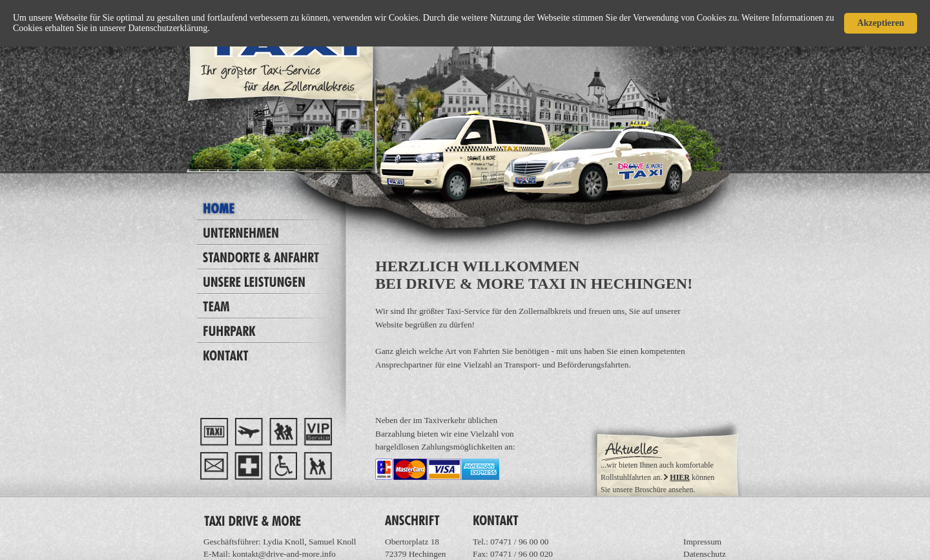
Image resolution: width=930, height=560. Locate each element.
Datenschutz (705, 554)
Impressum (702, 542)
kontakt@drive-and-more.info (284, 554)
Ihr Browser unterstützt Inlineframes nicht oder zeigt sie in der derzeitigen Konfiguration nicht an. (664, 458)
